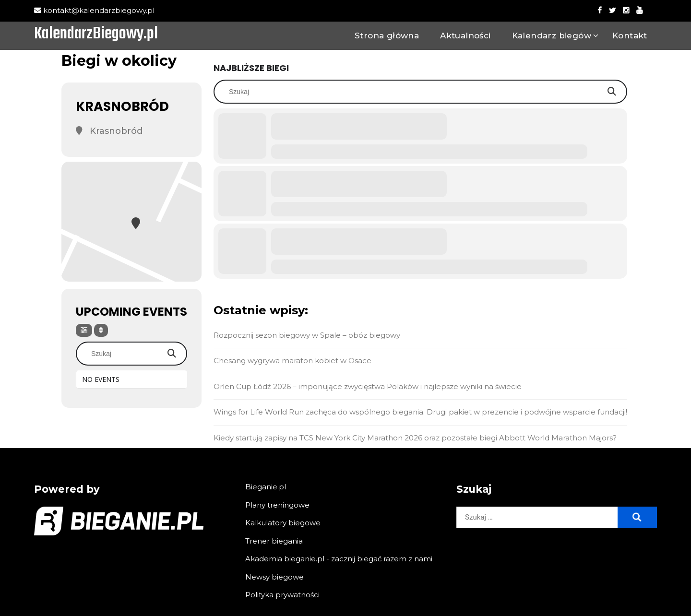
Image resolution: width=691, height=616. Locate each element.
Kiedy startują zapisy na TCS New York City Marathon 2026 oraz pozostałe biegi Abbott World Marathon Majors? (415, 438)
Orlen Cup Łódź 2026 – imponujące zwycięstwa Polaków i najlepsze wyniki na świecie (368, 386)
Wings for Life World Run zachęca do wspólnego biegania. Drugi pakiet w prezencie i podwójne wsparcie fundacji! (420, 412)
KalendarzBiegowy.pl (96, 35)
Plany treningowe (277, 505)
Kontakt (630, 36)
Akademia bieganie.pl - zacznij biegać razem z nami (339, 559)
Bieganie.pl (266, 487)
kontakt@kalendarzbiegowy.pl (94, 10)
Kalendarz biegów (552, 36)
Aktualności (465, 36)
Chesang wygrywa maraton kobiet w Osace (292, 361)
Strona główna (387, 36)
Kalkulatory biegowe (283, 523)
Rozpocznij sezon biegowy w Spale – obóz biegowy (307, 335)
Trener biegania (274, 541)
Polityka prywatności (282, 595)
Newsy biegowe (274, 577)
